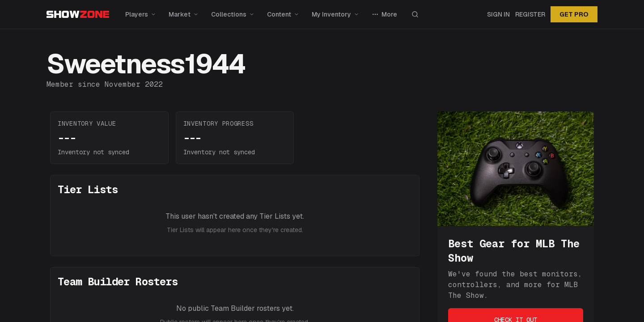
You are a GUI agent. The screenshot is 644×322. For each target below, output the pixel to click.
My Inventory (335, 14)
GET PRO (574, 14)
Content (283, 14)
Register (530, 14)
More (384, 14)
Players (141, 14)
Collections (233, 14)
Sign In (498, 14)
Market (184, 14)
